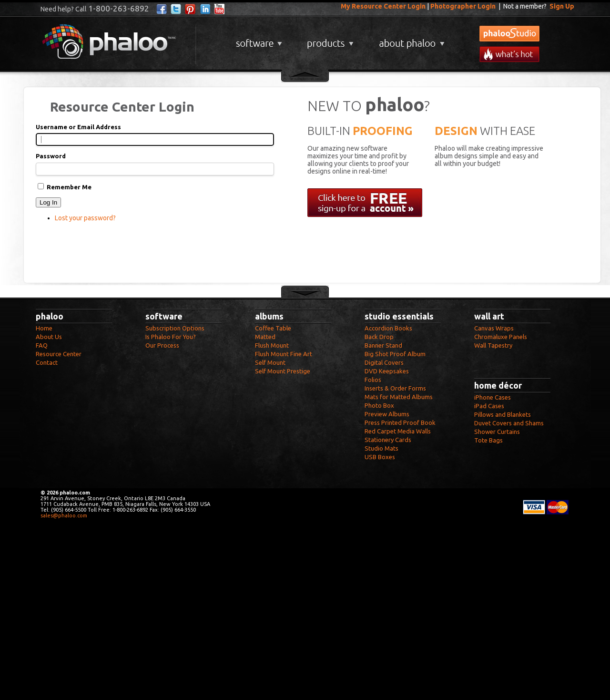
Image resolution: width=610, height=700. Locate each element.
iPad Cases (489, 406)
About (410, 40)
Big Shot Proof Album (395, 354)
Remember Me (69, 187)
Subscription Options (175, 328)
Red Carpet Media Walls (398, 431)
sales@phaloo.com (64, 515)
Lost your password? (85, 218)
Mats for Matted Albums (399, 397)
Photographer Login (463, 6)
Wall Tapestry (493, 345)
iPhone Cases (493, 397)
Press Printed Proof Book (400, 422)
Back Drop (379, 337)
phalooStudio (509, 34)
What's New (509, 54)
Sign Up (562, 6)
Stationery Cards (388, 440)
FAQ (42, 345)
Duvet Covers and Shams (509, 423)
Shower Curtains (497, 432)
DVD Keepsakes (387, 371)
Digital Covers (384, 362)
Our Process (162, 345)
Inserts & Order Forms (395, 388)
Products (329, 40)
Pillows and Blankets (503, 414)
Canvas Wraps (494, 328)
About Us (49, 337)
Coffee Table (273, 328)
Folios (373, 380)
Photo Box (379, 405)
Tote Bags (488, 440)
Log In (48, 202)
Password (51, 156)
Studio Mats (381, 448)
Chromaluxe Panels (501, 337)
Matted (265, 337)
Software (258, 40)
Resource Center (59, 354)
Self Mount (270, 362)
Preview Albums (387, 414)
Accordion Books (388, 328)
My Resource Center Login (383, 6)
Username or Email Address (78, 127)
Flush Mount (272, 345)
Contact (47, 362)
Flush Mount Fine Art (284, 354)
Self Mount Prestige (283, 371)
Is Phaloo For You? (171, 337)
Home (44, 328)
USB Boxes (380, 457)
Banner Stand (383, 345)
